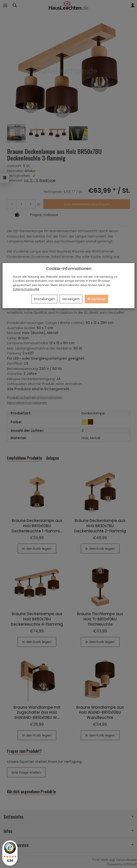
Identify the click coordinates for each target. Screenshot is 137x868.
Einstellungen (44, 299)
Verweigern (71, 299)
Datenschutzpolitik (26, 289)
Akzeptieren (96, 299)
